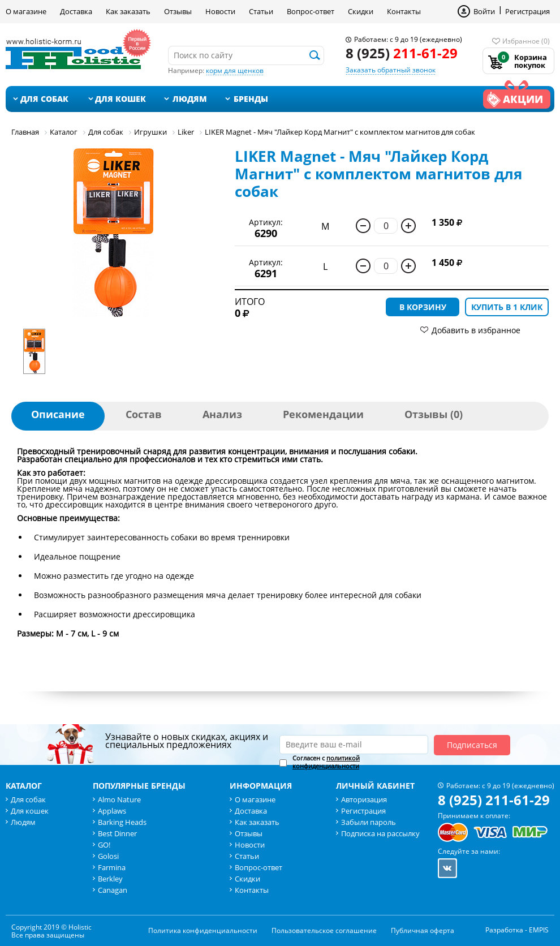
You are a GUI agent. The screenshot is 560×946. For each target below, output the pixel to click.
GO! (104, 845)
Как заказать (128, 11)
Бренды (251, 99)
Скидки (361, 11)
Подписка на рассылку (380, 833)
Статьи (261, 11)
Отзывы (178, 11)
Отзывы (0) (434, 414)
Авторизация (364, 799)
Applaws (112, 811)
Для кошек (120, 99)
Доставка (76, 11)
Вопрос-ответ (311, 11)
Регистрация (527, 11)
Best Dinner (117, 833)
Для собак (44, 99)
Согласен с (326, 762)
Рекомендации (323, 414)
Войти (484, 11)
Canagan (113, 890)
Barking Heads (122, 822)
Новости (220, 11)
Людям (190, 99)
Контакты (404, 11)
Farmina (112, 867)
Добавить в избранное (476, 330)
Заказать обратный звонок (391, 70)
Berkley (110, 879)
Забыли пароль (369, 822)
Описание (58, 414)
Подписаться (472, 745)
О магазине (26, 11)
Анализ (222, 414)
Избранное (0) (526, 41)
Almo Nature (119, 799)
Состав (144, 414)
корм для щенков (235, 70)
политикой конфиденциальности (326, 762)
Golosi (108, 856)
